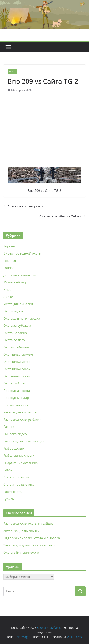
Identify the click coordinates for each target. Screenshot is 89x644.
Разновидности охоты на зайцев (28, 523)
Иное (12, 72)
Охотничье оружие (18, 354)
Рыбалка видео (15, 434)
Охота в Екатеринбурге (21, 552)
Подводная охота (17, 391)
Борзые (9, 246)
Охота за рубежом (17, 325)
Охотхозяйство (15, 383)
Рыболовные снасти (19, 455)
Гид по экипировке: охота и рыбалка (32, 538)
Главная (10, 261)
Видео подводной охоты (22, 253)
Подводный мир (16, 398)
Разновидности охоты (20, 412)
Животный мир (15, 282)
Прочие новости (16, 405)
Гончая (9, 268)
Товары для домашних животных (29, 545)
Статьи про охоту (17, 477)
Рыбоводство (14, 448)
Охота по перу (14, 340)
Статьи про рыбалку (19, 484)
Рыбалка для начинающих (24, 441)
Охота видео (13, 311)
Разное (9, 427)
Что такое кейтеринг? (23, 206)
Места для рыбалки (18, 304)
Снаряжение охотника (20, 463)
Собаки (9, 470)
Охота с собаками (17, 347)
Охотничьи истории (19, 362)
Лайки (8, 297)
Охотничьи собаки (18, 369)
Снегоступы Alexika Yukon (63, 216)
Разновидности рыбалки (22, 419)
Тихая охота (12, 492)
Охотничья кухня (17, 376)
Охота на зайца (15, 333)
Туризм (9, 499)
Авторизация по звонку (21, 531)
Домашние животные (20, 275)
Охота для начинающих (22, 318)
